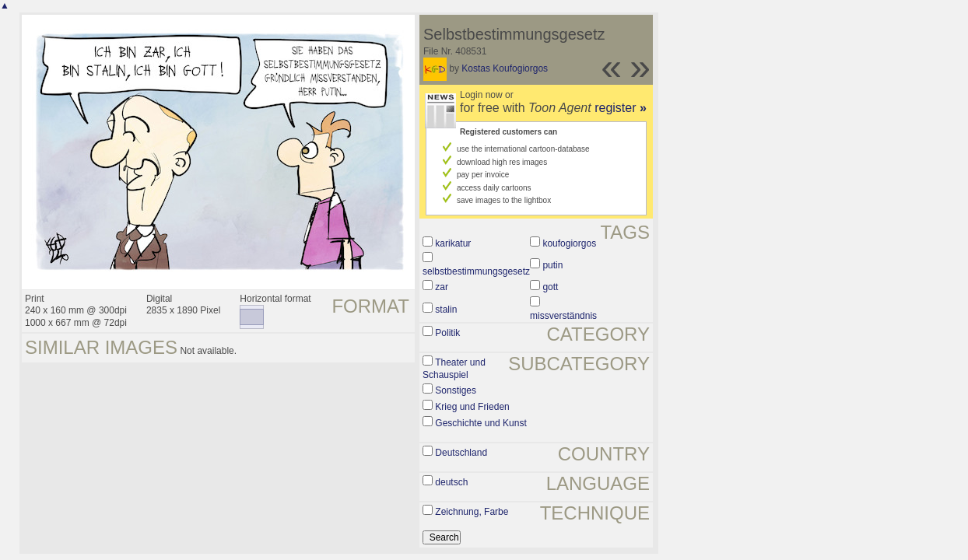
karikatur (453, 243)
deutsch (451, 482)
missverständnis (563, 316)
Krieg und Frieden (472, 407)
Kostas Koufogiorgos (505, 68)
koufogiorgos (569, 243)
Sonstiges (456, 390)
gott (550, 287)
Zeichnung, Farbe (472, 512)
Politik (447, 333)
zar (442, 287)
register (621, 108)
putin (552, 265)
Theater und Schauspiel (454, 369)
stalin (446, 310)
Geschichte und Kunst (480, 423)
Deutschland (461, 453)
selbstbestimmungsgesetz (476, 271)
